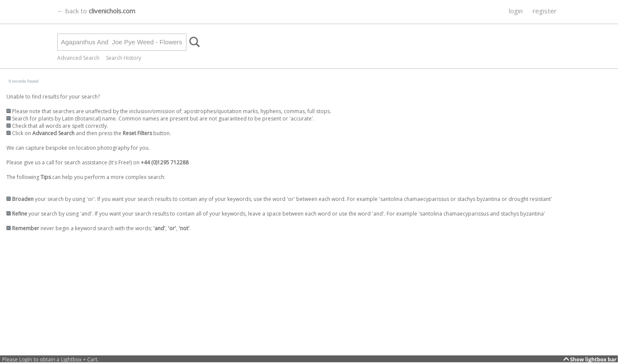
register (545, 11)
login (516, 11)
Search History (124, 58)
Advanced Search (78, 58)
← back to (96, 11)
